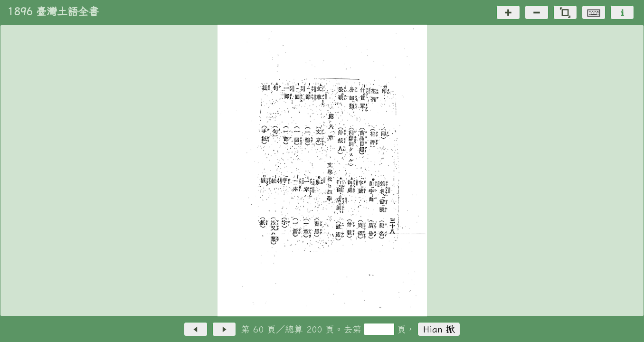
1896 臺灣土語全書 (53, 11)
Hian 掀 (439, 329)
